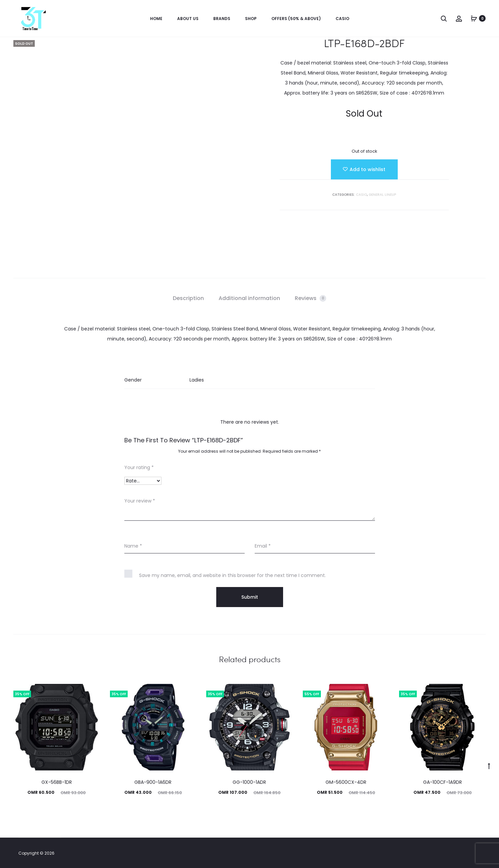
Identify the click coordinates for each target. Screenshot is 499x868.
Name (133, 546)
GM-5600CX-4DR (346, 782)
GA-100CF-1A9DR (443, 782)
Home (156, 19)
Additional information (249, 298)
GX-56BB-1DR (57, 782)
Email (263, 546)
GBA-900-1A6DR (153, 782)
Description (188, 298)
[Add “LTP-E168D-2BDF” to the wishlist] (364, 169)
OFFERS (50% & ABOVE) (296, 19)
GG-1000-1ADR (249, 782)
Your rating (139, 467)
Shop (251, 19)
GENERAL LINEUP (382, 195)
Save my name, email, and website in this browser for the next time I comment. (232, 575)
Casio (342, 19)
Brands (222, 19)
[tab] (188, 298)
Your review (140, 501)
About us (188, 19)
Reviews (310, 298)
